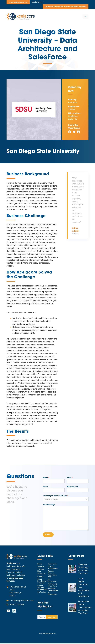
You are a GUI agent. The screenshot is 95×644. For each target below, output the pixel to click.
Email (70, 478)
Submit (49, 535)
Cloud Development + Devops (42, 582)
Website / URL (73, 487)
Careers (40, 577)
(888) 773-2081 (37, 2)
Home (40, 564)
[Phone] (54, 490)
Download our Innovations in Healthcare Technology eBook (66, 7)
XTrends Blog (41, 571)
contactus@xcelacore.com (18, 2)
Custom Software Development (42, 588)
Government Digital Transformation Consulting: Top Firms (85, 608)
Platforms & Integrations (53, 585)
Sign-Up (51, 618)
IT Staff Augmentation (53, 568)
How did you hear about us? (56, 496)
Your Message (49, 505)
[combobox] (66, 499)
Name (46, 478)
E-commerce (52, 581)
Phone (45, 487)
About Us (41, 567)
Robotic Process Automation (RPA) (52, 574)
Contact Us (42, 574)
